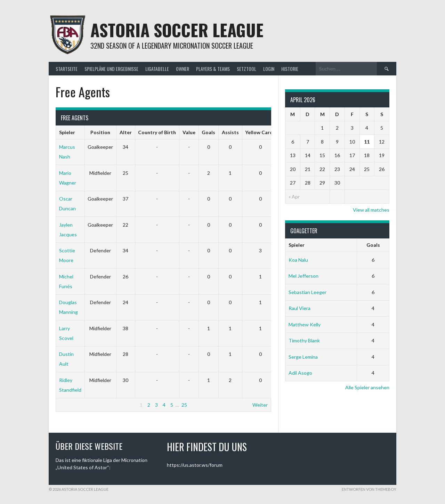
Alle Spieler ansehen (367, 387)
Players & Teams (213, 69)
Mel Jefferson (304, 276)
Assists (230, 132)
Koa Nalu (298, 260)
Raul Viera (300, 308)
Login (269, 69)
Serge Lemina (303, 357)
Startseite (67, 69)
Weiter (260, 405)
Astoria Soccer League (177, 30)
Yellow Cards (260, 132)
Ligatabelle (157, 69)
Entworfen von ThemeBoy (369, 489)
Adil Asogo (300, 373)
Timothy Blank (304, 340)
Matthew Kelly (305, 324)
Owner (183, 69)
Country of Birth (157, 132)
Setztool (246, 69)
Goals (208, 132)
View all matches (371, 210)
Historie (290, 69)
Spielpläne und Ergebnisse (111, 69)
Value (189, 132)
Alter (126, 132)
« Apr (294, 197)
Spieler (67, 132)
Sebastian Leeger (308, 292)
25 (184, 405)
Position (100, 132)
